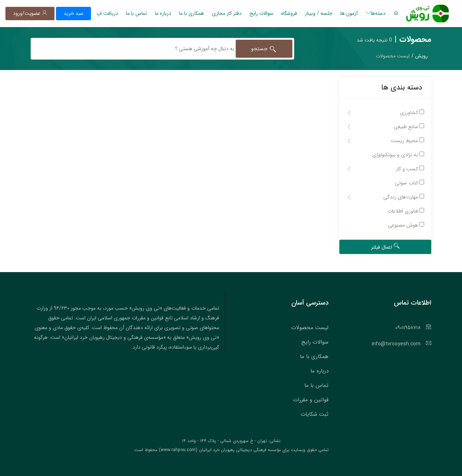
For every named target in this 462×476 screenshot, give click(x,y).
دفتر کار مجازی (227, 13)
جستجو (264, 49)
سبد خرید (73, 13)
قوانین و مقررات (311, 400)
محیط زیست (385, 141)
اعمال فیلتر (385, 247)
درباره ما (163, 13)
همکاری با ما (191, 13)
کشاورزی (385, 113)
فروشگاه (289, 13)
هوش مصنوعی (406, 225)
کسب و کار (385, 169)
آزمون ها (349, 13)
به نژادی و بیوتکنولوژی (398, 155)
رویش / (420, 56)
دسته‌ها (376, 13)
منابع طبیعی (385, 127)
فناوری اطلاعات (406, 211)
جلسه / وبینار (319, 13)
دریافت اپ (107, 13)
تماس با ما (136, 13)
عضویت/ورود (30, 13)
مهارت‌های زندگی (385, 197)
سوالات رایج (261, 13)
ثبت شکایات (315, 414)
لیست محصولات (310, 328)
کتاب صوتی (409, 183)
